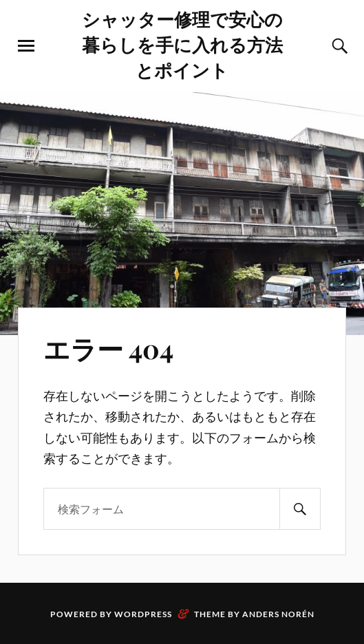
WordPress (143, 614)
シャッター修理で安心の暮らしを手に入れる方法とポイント (182, 44)
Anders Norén (278, 614)
